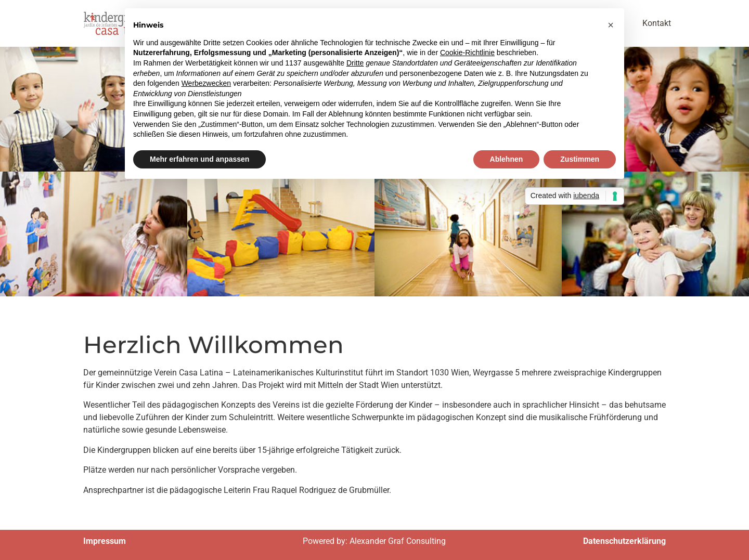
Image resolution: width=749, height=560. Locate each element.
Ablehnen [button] (507, 159)
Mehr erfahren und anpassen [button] (199, 159)
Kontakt (657, 23)
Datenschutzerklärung (624, 541)
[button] (611, 25)
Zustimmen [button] (580, 159)
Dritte (355, 63)
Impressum (105, 541)
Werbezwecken (206, 83)
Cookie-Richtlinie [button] (467, 53)
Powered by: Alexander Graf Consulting (374, 541)
